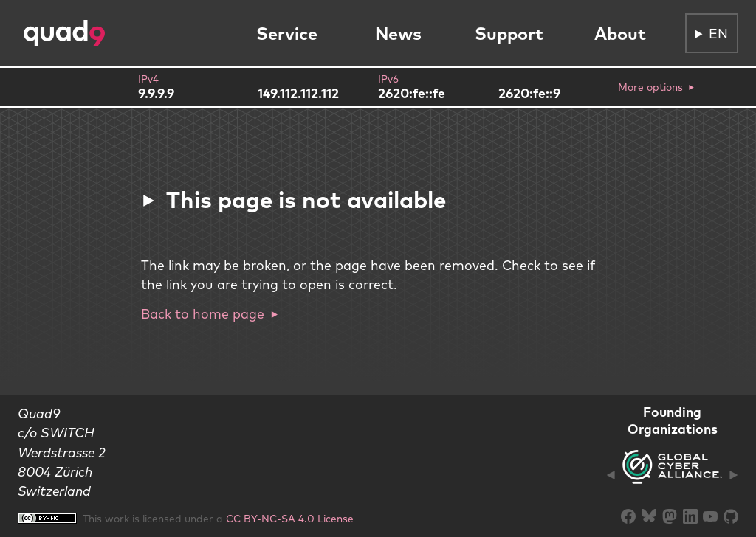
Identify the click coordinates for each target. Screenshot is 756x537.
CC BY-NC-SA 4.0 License (290, 518)
